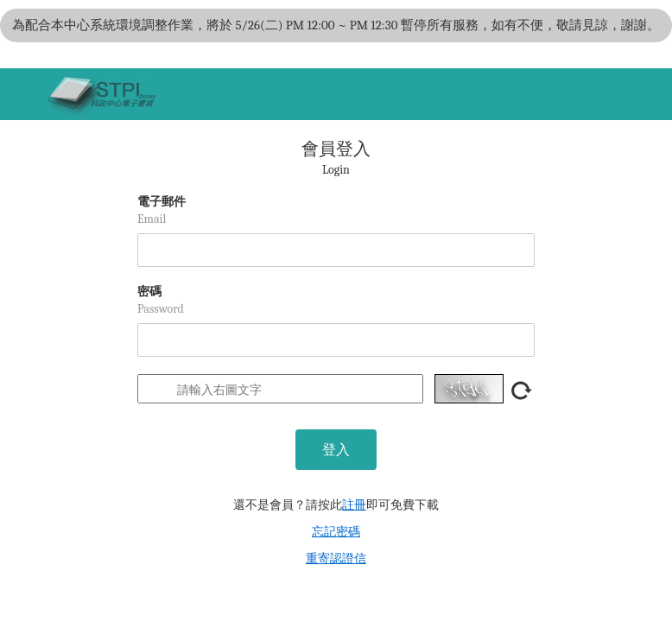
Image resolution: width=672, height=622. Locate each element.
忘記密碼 (336, 532)
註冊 (354, 505)
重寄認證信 (336, 559)
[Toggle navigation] (22, 94)
